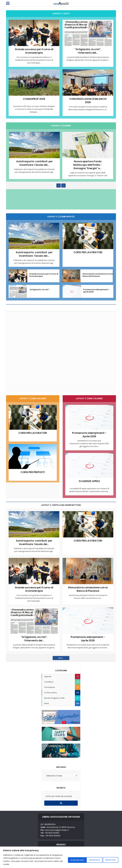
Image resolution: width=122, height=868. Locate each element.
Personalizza (66, 860)
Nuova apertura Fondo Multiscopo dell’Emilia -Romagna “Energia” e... (88, 165)
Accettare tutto (108, 860)
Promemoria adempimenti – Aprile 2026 (96, 290)
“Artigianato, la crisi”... (40, 289)
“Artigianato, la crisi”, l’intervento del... (88, 51)
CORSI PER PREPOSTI (33, 472)
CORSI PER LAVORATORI (88, 252)
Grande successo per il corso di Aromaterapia (34, 51)
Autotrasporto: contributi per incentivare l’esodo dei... (34, 163)
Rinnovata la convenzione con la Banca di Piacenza (98, 275)
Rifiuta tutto (86, 860)
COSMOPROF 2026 (34, 99)
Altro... (61, 657)
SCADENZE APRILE (89, 481)
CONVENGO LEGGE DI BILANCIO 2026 (88, 100)
